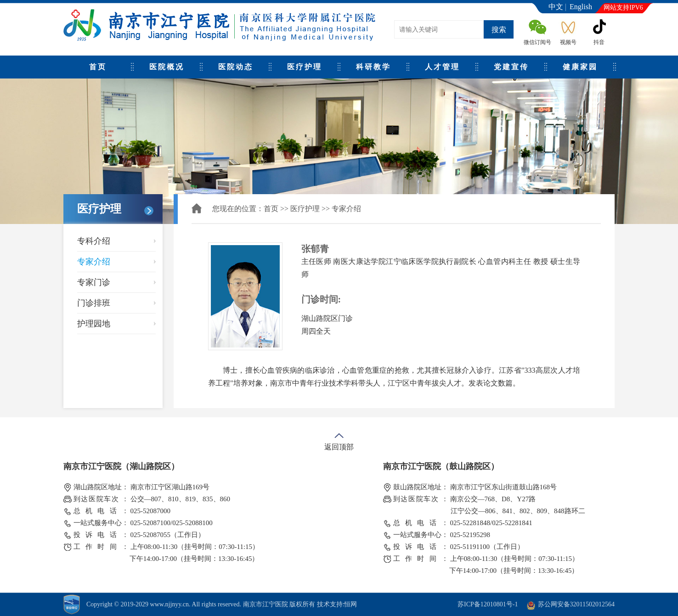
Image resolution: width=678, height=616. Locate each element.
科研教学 (373, 67)
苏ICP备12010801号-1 (488, 604)
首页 (98, 67)
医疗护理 (305, 67)
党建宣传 (511, 67)
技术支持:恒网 (337, 604)
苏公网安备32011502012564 (576, 604)
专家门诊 (94, 282)
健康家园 (580, 67)
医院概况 (167, 67)
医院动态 (236, 67)
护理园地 (94, 324)
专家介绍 (94, 262)
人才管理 (442, 67)
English (581, 7)
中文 (556, 7)
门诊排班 (94, 303)
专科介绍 (94, 241)
